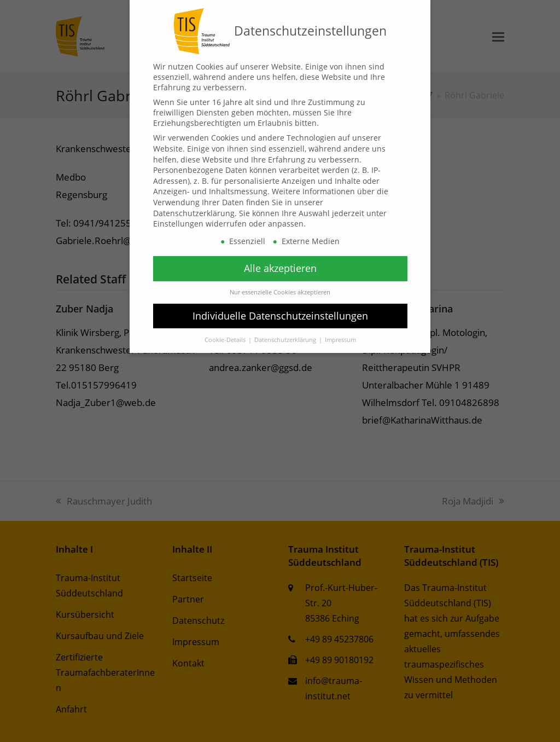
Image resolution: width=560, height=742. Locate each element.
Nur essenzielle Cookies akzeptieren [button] (280, 292)
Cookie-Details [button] (226, 340)
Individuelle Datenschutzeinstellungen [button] (280, 316)
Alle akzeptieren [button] (280, 268)
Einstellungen (178, 224)
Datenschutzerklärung (194, 213)
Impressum (340, 340)
